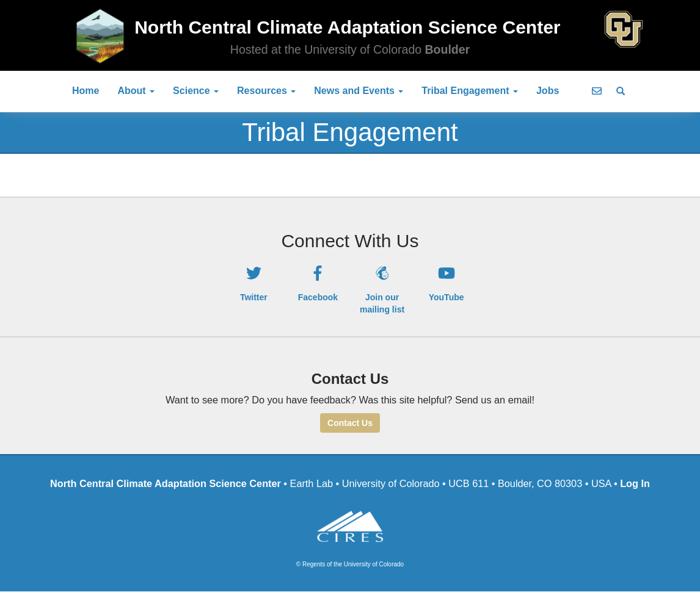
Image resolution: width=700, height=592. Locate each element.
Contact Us (350, 423)
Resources (266, 91)
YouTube (447, 297)
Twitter (254, 297)
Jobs (548, 91)
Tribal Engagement (470, 91)
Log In (635, 483)
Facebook (318, 297)
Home (86, 91)
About (136, 91)
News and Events (359, 91)
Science (196, 91)
